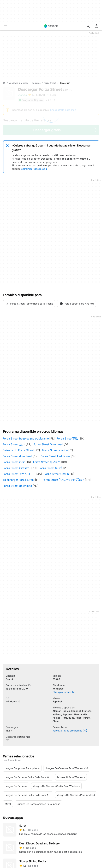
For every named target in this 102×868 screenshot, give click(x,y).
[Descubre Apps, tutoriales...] (88, 26)
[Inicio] (4, 83)
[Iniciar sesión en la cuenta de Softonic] (97, 26)
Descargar (45, 89)
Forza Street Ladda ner (55, 456)
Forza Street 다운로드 (47, 462)
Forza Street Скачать (16, 468)
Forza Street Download (48, 444)
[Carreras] (36, 83)
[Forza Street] (50, 83)
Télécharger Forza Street (19, 480)
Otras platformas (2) (64, 692)
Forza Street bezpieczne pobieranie (26, 438)
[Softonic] (51, 26)
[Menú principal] (5, 26)
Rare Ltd (57, 731)
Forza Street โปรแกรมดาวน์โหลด (63, 480)
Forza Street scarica (55, 450)
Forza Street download (17, 456)
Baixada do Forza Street (18, 450)
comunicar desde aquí (34, 169)
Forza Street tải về (50, 468)
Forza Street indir (14, 462)
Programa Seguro (31, 100)
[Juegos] (25, 83)
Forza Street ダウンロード (19, 474)
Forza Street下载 (67, 438)
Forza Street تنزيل (14, 444)
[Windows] (13, 83)
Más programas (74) (76, 731)
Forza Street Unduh (56, 474)
